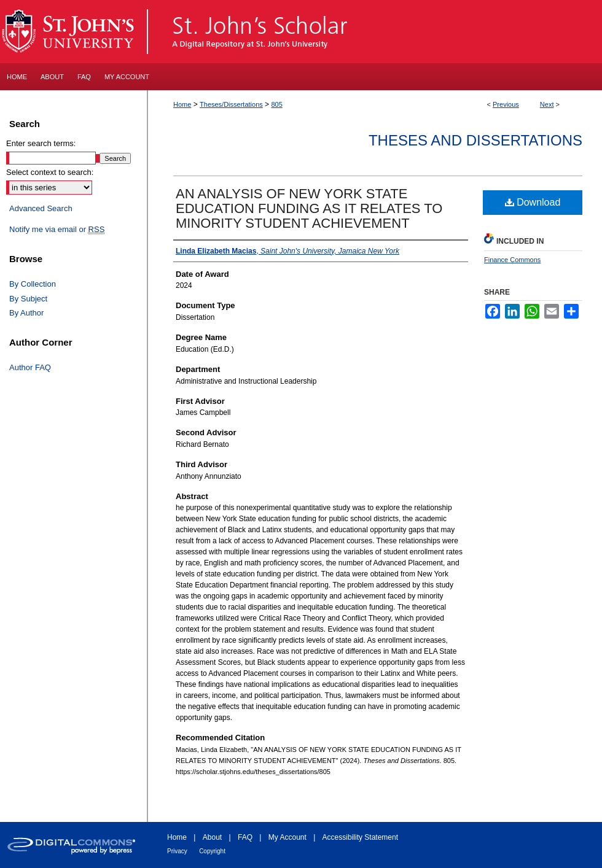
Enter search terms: (41, 143)
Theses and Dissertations (475, 140)
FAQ (245, 837)
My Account (287, 837)
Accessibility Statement (360, 837)
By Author (26, 313)
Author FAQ (30, 367)
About (212, 837)
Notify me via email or (57, 230)
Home (182, 104)
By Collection (33, 284)
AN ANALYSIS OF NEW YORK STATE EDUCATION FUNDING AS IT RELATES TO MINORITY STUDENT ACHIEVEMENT (309, 208)
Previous (506, 104)
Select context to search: (50, 172)
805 (276, 104)
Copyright (212, 851)
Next (547, 104)
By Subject (28, 299)
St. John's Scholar (375, 32)
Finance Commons (512, 260)
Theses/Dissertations (231, 104)
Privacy (177, 851)
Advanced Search (41, 208)
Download (533, 202)
